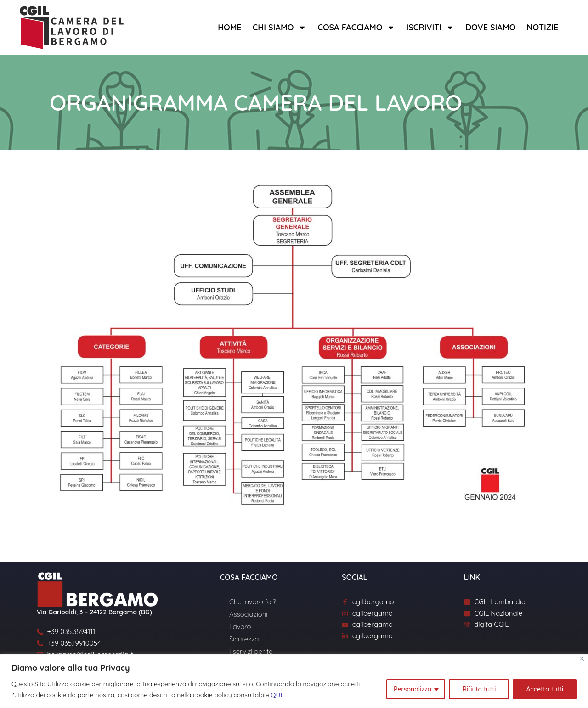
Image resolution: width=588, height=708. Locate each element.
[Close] (582, 659)
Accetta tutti (545, 689)
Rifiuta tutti (479, 689)
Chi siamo (280, 28)
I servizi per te (251, 651)
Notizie (542, 27)
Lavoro (240, 627)
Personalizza (413, 689)
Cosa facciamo (356, 28)
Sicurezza (244, 639)
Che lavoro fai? (253, 602)
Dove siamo (490, 27)
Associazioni (248, 614)
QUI (277, 695)
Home (230, 27)
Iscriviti (430, 28)
